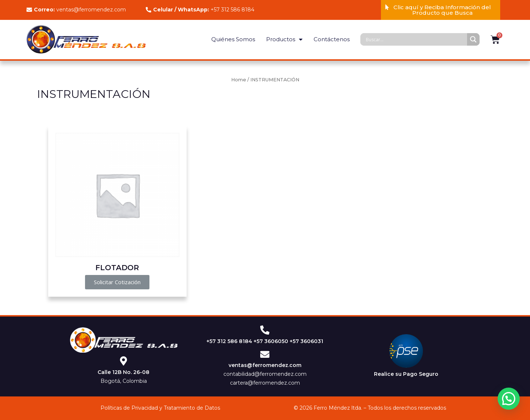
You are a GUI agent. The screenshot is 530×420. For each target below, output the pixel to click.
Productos (284, 40)
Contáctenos (332, 39)
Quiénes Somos (233, 39)
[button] (441, 10)
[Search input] (416, 39)
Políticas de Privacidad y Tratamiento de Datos (160, 408)
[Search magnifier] (473, 39)
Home (239, 80)
